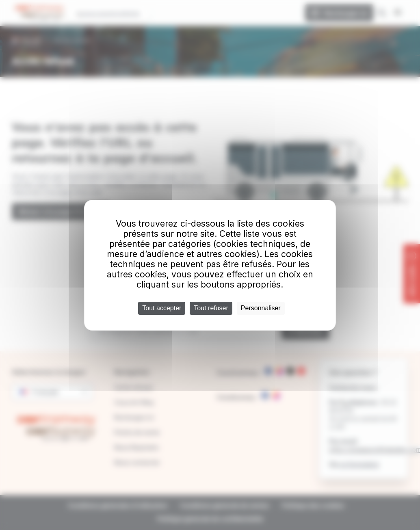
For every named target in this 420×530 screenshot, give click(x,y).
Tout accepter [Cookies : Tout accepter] (162, 308)
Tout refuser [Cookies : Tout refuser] (211, 308)
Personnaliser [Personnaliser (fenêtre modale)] (261, 308)
